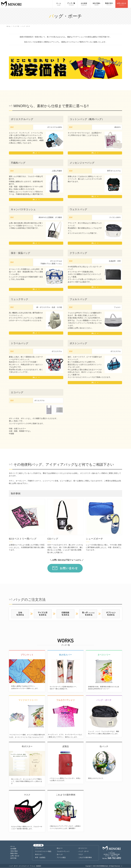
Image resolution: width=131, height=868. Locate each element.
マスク (81, 854)
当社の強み (14, 851)
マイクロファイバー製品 (43, 851)
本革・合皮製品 (40, 857)
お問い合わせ (15, 856)
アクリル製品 (61, 857)
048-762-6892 (114, 858)
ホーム (8, 26)
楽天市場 (13, 858)
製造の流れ (14, 853)
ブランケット (39, 848)
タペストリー (83, 848)
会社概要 (13, 849)
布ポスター (39, 854)
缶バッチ (60, 854)
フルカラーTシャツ (63, 851)
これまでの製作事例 (85, 857)
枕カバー (60, 848)
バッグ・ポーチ (84, 851)
